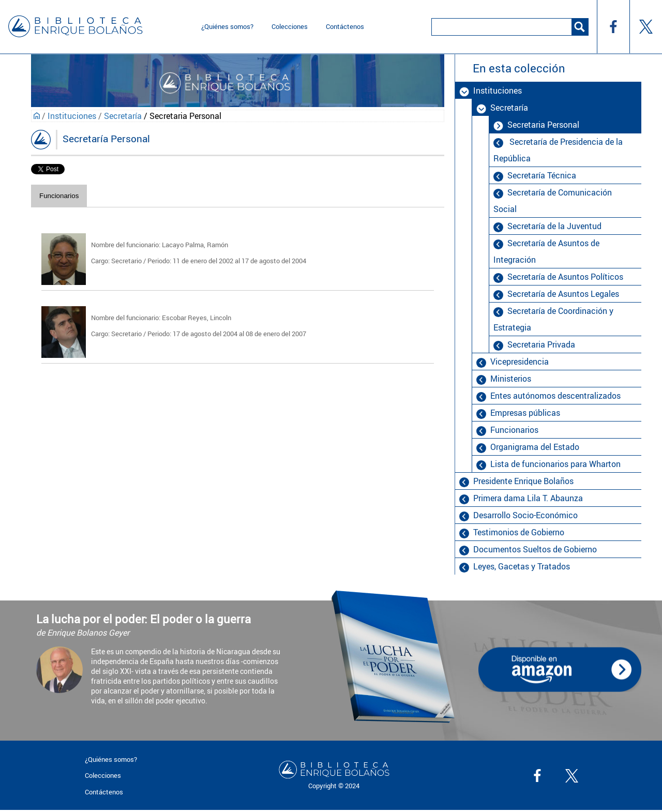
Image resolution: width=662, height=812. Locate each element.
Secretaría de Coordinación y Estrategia (553, 319)
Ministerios (511, 379)
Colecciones (290, 26)
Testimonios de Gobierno (519, 532)
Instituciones (72, 116)
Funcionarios (59, 196)
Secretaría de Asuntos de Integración (546, 251)
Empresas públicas (525, 413)
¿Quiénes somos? (227, 26)
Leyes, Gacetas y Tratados (522, 566)
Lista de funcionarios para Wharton (555, 464)
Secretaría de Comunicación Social (553, 201)
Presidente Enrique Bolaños (523, 481)
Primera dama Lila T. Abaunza (528, 498)
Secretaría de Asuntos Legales (563, 294)
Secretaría (123, 116)
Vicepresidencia (520, 362)
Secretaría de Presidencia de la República (558, 150)
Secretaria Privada (541, 344)
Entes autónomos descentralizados (555, 396)
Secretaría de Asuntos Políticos (565, 277)
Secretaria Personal (543, 125)
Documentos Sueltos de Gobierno (535, 549)
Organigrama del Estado (535, 447)
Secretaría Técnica (542, 175)
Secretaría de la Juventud (554, 226)
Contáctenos (345, 26)
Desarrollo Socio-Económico (525, 515)
